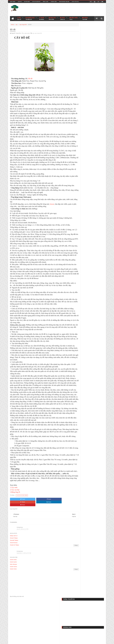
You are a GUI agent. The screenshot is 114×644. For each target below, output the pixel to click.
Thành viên (54, 2)
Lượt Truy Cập (91, 153)
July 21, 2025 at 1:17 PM (22, 562)
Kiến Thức (74, 18)
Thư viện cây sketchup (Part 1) (92, 207)
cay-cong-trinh (23, 24)
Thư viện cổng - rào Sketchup (92, 184)
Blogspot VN (101, 641)
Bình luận (46, 2)
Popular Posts (81, 153)
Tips (19, 18)
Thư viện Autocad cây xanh (91, 159)
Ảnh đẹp (64, 636)
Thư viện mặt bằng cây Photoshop (93, 232)
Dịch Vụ (52, 18)
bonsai (52, 215)
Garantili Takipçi (14, 574)
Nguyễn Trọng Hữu (85, 641)
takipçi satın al (14, 569)
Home (12, 24)
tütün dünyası (13, 598)
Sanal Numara (14, 576)
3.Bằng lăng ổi (15, 531)
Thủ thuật (15, 636)
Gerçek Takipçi (14, 571)
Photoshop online (64, 2)
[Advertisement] (72, 9)
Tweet (16, 538)
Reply (69, 579)
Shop (42, 18)
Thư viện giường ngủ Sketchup (92, 200)
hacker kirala (13, 593)
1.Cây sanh (14, 526)
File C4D (46, 636)
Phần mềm (36, 636)
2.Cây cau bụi (15, 529)
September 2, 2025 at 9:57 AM (24, 586)
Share (28, 538)
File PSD (55, 636)
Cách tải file (75, 2)
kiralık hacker (13, 595)
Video (85, 18)
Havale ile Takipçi (14, 578)
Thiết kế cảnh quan (27, 641)
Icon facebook (36, 2)
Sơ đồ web (27, 2)
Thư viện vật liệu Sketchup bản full (93, 177)
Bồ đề (30, 78)
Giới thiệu (13, 2)
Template (25, 636)
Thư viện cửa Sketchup (90, 215)
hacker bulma (13, 600)
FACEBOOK (100, 152)
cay (16, 24)
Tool (63, 18)
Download (30, 18)
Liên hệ (20, 2)
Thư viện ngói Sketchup (90, 192)
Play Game (75, 636)
